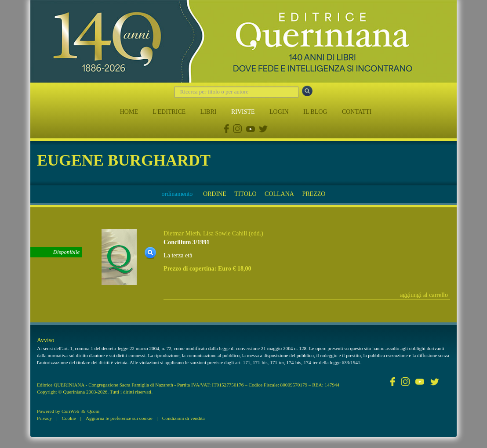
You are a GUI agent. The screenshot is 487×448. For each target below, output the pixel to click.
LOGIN (279, 112)
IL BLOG (315, 112)
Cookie (69, 418)
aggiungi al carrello (424, 295)
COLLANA (279, 194)
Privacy (44, 418)
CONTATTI (357, 112)
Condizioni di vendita (184, 418)
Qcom (93, 411)
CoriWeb (70, 411)
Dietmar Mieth (182, 233)
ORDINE (215, 194)
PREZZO (314, 194)
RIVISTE (243, 112)
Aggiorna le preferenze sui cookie (119, 418)
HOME (129, 112)
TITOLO (245, 194)
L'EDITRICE (169, 112)
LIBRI (209, 112)
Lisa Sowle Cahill (225, 233)
